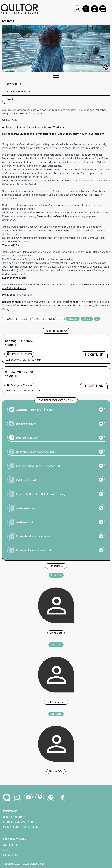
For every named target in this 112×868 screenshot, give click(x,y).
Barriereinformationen (55, 400)
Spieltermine (55, 331)
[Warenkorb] (86, 9)
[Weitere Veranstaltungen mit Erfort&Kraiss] (56, 605)
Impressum (10, 855)
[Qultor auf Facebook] (62, 797)
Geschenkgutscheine (17, 817)
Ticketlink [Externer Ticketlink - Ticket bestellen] (94, 354)
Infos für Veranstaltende (21, 822)
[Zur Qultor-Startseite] (7, 797)
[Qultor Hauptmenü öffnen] (103, 9)
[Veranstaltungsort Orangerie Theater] (19, 385)
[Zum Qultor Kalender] (94, 9)
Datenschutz (12, 845)
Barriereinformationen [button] (19, 92)
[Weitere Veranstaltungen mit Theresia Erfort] (56, 743)
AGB (5, 850)
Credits (55, 566)
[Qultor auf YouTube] (28, 797)
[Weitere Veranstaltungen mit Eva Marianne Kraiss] (56, 674)
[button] (56, 410)
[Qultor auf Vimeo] (40, 797)
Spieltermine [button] (14, 84)
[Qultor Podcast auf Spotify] (51, 797)
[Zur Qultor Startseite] (19, 9)
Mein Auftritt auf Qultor (20, 827)
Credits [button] (11, 99)
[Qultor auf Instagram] (17, 797)
